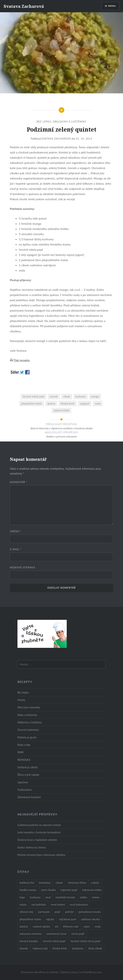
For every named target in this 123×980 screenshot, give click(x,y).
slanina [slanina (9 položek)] (24, 926)
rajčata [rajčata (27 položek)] (50, 919)
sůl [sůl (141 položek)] (56, 926)
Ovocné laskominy (28, 730)
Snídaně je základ (27, 767)
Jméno (16, 531)
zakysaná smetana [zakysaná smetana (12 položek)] (30, 934)
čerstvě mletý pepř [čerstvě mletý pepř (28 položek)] (54, 941)
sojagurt (85, 404)
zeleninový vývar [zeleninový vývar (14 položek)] (56, 934)
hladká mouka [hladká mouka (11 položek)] (28, 890)
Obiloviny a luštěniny (70, 122)
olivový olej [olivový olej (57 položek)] (26, 912)
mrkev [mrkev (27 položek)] (96, 897)
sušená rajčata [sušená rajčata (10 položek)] (41, 926)
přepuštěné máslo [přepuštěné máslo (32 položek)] (30, 919)
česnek (54, 396)
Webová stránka (23, 567)
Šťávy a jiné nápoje (28, 775)
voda (98, 404)
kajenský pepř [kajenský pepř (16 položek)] (69, 890)
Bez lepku (44, 122)
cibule (67, 396)
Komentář (19, 482)
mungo (95, 396)
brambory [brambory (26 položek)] (45, 883)
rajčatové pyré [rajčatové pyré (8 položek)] (68, 919)
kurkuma (81, 396)
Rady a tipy (24, 745)
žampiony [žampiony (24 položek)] (78, 948)
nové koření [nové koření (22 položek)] (58, 904)
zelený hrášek (61, 410)
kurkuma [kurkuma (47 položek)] (35, 897)
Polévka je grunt (27, 737)
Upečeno (23, 782)
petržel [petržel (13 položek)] (69, 912)
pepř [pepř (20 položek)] (58, 912)
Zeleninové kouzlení (29, 797)
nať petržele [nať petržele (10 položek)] (39, 904)
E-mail (16, 549)
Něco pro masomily (29, 707)
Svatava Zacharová (24, 6)
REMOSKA (24, 760)
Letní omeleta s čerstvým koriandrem (39, 832)
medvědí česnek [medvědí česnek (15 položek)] (65, 897)
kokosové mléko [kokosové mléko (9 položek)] (92, 890)
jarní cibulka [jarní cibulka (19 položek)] (48, 890)
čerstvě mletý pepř (34, 396)
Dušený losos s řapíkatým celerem (37, 840)
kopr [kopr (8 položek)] (22, 897)
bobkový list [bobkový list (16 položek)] (27, 883)
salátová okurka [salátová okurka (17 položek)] (90, 919)
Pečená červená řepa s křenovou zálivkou (41, 855)
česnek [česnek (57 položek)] (24, 948)
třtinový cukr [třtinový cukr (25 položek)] (71, 926)
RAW (21, 752)
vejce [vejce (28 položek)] (87, 926)
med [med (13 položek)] (48, 897)
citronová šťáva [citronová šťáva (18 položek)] (77, 883)
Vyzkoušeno (25, 790)
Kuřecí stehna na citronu (32, 847)
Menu (112, 6)
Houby (21, 700)
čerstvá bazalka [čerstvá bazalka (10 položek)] (29, 941)
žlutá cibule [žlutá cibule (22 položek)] (95, 948)
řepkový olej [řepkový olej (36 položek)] (40, 948)
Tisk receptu (21, 360)
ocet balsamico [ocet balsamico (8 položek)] (79, 904)
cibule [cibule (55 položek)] (59, 883)
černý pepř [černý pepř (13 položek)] (78, 934)
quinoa (51, 404)
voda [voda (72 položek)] (98, 926)
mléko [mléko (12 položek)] (84, 897)
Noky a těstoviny (27, 715)
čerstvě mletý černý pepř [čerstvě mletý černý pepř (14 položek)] (85, 941)
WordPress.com (93, 972)
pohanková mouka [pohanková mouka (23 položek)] (90, 912)
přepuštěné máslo (32, 404)
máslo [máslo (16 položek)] (23, 904)
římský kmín (68, 404)
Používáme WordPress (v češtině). (40, 972)
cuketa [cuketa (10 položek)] (95, 883)
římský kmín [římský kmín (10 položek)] (60, 948)
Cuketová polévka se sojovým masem (39, 825)
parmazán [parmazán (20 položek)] (44, 912)
